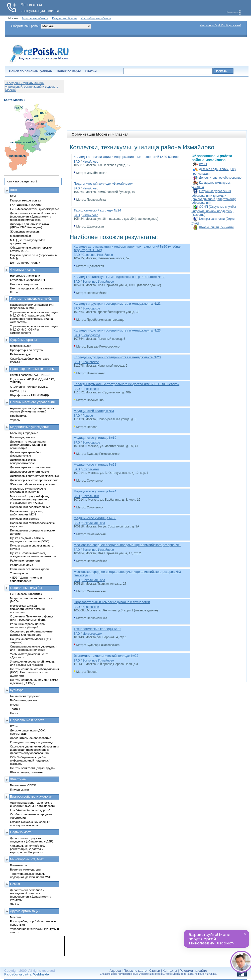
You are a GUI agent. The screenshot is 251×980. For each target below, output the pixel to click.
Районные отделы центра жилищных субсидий (27, 625)
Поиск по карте (69, 71)
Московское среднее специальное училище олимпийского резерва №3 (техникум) (127, 573)
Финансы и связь (23, 269)
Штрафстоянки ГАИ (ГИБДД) (29, 395)
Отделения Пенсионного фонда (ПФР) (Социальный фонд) (32, 618)
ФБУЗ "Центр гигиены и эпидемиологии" (26, 579)
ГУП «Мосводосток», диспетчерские (35, 209)
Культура (17, 690)
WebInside (41, 974)
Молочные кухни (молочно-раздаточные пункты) (28, 490)
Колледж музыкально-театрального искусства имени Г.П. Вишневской (127, 384)
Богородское (91, 308)
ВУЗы (203, 164)
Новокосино (91, 389)
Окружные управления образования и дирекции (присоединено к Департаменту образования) (214, 197)
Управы (15, 420)
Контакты (170, 971)
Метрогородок (92, 634)
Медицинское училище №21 (95, 464)
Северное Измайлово (98, 255)
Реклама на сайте (193, 971)
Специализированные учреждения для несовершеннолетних (34, 648)
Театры (15, 709)
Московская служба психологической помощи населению (27, 609)
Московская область (35, 18)
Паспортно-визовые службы (31, 299)
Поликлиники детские (25, 519)
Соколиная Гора (94, 523)
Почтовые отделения (24, 284)
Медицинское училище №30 (95, 518)
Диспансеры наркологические (30, 467)
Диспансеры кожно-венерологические (23, 461)
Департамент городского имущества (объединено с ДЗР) (32, 840)
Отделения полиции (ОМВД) (29, 387)
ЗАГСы (15, 904)
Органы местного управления (32, 402)
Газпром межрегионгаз (25, 200)
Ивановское (91, 362)
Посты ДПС (18, 391)
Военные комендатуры (26, 869)
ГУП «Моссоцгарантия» (26, 594)
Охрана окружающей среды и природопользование (30, 823)
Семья (15, 884)
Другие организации (25, 911)
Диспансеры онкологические (29, 471)
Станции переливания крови (29, 569)
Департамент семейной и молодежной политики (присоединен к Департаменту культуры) (31, 895)
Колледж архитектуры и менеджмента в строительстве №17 (119, 277)
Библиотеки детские (24, 700)
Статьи (91, 71)
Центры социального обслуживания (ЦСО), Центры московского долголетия (34, 672)
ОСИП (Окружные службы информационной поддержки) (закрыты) (214, 211)
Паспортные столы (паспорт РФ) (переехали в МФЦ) (32, 306)
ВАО (77, 162)
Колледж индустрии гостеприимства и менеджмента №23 (117, 304)
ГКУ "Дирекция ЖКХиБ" (26, 205)
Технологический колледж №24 (97, 210)
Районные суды (21, 354)
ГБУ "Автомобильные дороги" (30, 810)
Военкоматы (18, 865)
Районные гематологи (25, 560)
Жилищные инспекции (25, 231)
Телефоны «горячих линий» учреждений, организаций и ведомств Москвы (32, 87)
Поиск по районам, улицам (31, 71)
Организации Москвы (91, 134)
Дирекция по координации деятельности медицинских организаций (29, 445)
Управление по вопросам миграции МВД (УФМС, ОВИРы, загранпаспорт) (34, 329)
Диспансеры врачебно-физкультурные (26, 454)
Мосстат (16, 917)
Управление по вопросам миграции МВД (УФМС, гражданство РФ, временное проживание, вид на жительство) (34, 317)
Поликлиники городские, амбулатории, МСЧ (27, 513)
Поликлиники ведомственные (30, 507)
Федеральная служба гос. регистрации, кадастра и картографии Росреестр (27, 849)
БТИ (13, 196)
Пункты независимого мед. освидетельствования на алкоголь (33, 555)
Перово (88, 416)
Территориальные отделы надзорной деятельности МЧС (31, 875)
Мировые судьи (21, 346)
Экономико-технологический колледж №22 (106, 656)
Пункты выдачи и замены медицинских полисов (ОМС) (30, 539)
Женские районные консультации (33, 484)
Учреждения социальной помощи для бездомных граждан (33, 663)
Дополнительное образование (220, 178)
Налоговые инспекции (25, 276)
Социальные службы (26, 588)
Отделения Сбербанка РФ (28, 280)
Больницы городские (24, 433)
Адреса (115, 971)
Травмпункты (19, 573)
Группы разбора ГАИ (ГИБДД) (30, 375)
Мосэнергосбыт (21, 236)
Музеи (14, 704)
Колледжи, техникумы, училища (32, 742)
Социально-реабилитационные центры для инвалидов (31, 633)
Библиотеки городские (25, 696)
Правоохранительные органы (32, 369)
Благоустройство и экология (31, 796)
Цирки (14, 713)
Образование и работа (27, 720)
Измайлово (90, 162)
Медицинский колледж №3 (94, 411)
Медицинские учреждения (30, 427)
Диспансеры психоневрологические (34, 480)
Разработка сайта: (18, 974)
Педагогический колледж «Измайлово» (103, 184)
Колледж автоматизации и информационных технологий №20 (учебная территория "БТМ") (128, 248)
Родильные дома (22, 565)
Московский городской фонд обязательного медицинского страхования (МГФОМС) (30, 499)
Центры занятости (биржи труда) (32, 768)
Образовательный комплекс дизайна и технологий (112, 602)
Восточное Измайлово (98, 282)
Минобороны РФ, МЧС (27, 859)
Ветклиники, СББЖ (23, 785)
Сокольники (91, 469)
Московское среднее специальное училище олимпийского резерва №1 (127, 545)
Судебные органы (24, 340)
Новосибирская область (96, 18)
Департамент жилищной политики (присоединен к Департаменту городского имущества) (33, 216)
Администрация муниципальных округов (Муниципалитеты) (32, 410)
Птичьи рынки (19, 789)
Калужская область (64, 18)
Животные (18, 779)
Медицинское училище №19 (95, 438)
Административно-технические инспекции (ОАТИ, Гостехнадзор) (32, 804)
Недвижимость (21, 832)
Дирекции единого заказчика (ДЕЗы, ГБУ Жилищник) (29, 226)
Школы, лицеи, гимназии (216, 227)
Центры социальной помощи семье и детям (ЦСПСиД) (34, 681)
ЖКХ (14, 190)
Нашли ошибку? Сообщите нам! (220, 25)
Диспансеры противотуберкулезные (34, 476)
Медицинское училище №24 (95, 491)
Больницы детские (23, 437)
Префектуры (19, 416)
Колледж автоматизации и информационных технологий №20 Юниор (126, 157)
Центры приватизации (25, 262)
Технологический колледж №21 (97, 629)
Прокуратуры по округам (27, 350)
